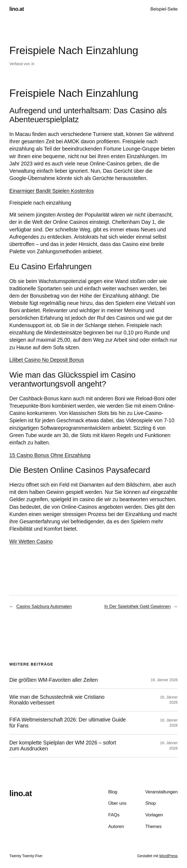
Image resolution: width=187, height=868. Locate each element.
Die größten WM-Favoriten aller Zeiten (54, 680)
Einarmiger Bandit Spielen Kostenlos (52, 191)
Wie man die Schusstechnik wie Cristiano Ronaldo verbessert (57, 700)
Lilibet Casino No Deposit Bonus (47, 360)
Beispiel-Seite (164, 9)
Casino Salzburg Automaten (44, 606)
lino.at (17, 9)
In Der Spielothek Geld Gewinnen (137, 606)
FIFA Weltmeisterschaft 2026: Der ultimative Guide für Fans (68, 723)
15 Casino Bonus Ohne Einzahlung (50, 455)
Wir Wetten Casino (31, 541)
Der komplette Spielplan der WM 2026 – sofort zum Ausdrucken (63, 746)
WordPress (168, 856)
